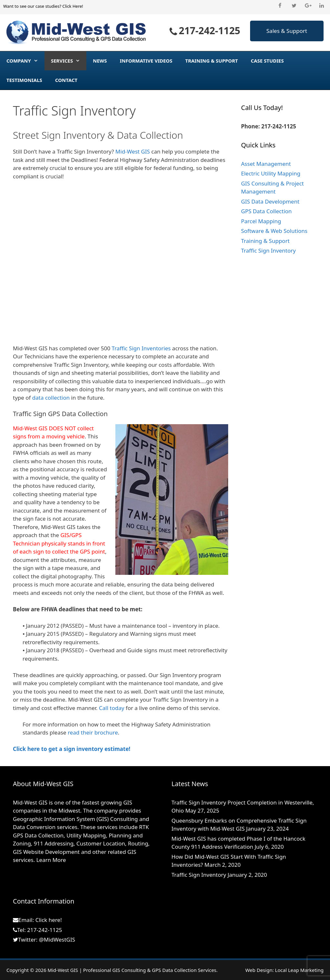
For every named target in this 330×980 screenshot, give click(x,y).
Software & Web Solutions (274, 231)
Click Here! (73, 6)
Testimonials (24, 80)
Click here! (49, 920)
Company (25, 61)
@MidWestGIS (57, 940)
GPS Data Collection (266, 211)
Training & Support (212, 61)
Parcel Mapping (261, 221)
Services (69, 61)
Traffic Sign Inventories (141, 348)
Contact (66, 80)
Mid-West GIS (133, 151)
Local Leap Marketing (299, 970)
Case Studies (267, 61)
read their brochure (93, 732)
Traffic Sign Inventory (268, 250)
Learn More (51, 860)
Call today (112, 708)
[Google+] (308, 6)
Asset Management (266, 164)
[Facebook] (280, 6)
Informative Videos (146, 61)
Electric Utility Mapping (271, 173)
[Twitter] (294, 6)
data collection (51, 398)
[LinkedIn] (322, 6)
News (100, 61)
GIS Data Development (270, 201)
